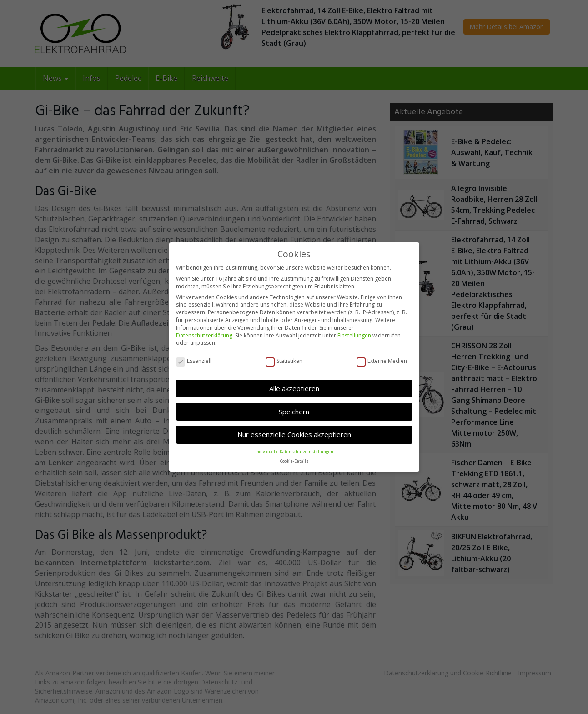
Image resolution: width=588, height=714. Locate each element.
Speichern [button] (294, 411)
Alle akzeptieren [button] (294, 387)
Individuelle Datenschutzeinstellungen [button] (294, 450)
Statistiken (284, 360)
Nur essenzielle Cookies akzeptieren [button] (294, 433)
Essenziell (194, 360)
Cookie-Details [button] (294, 460)
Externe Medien (382, 360)
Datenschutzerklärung (204, 334)
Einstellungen (354, 334)
